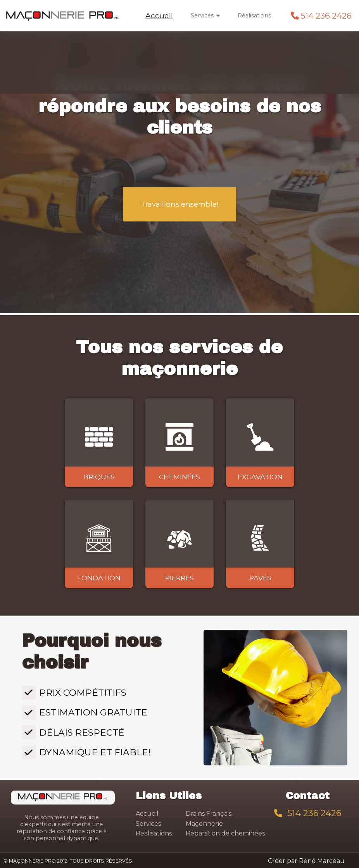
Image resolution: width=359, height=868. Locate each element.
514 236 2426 (326, 16)
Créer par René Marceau (306, 861)
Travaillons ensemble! (180, 204)
